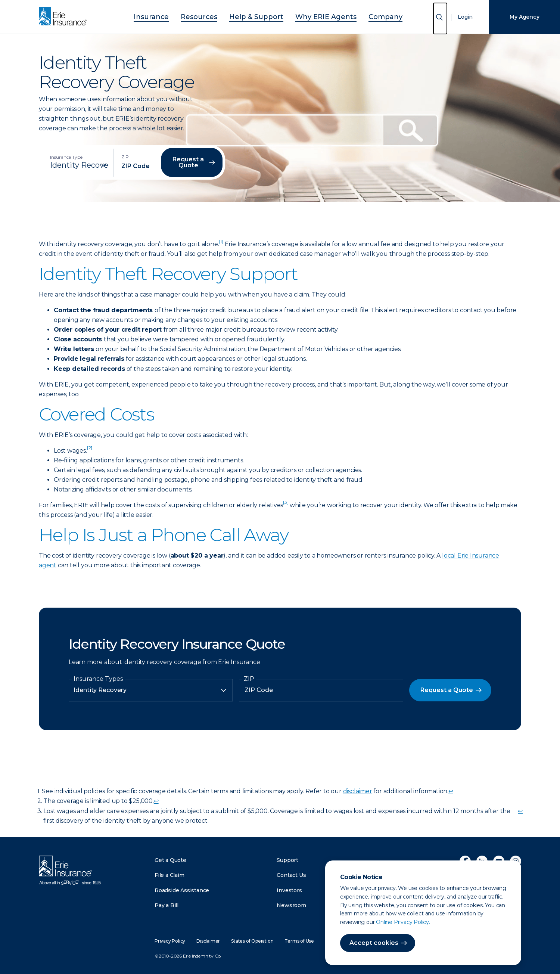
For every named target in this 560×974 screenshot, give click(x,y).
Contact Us (291, 875)
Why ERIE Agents (316, 16)
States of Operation (252, 941)
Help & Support (259, 16)
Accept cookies (374, 943)
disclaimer (358, 791)
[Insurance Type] (79, 165)
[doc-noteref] (221, 244)
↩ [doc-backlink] (451, 791)
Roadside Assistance (182, 890)
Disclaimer (208, 941)
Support (287, 860)
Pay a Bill (167, 905)
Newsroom (291, 905)
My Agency (524, 17)
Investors (289, 890)
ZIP (249, 679)
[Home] (65, 17)
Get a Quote (170, 860)
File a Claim (169, 875)
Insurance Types (98, 679)
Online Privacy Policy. (403, 922)
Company (365, 16)
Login (465, 17)
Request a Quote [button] (188, 162)
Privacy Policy (170, 941)
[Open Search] (440, 18)
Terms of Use (299, 941)
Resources (211, 16)
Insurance (172, 16)
